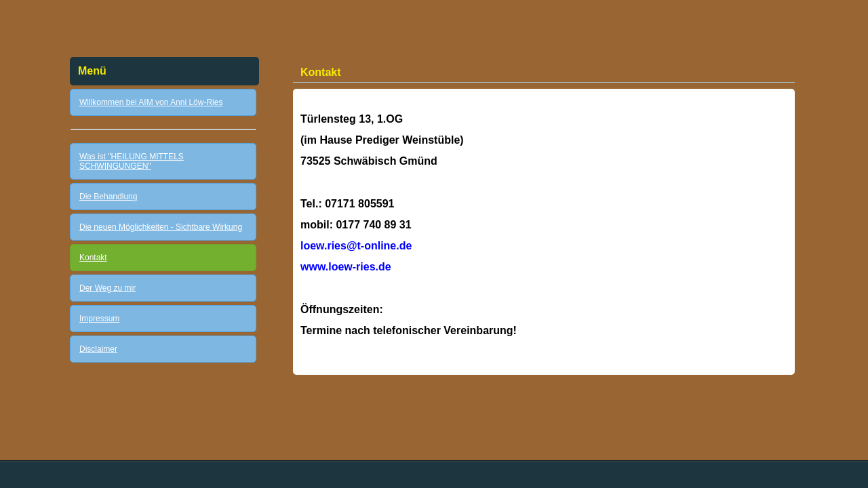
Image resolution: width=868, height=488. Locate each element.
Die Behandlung (108, 197)
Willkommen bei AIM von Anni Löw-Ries (151, 102)
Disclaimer (98, 349)
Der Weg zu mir (107, 288)
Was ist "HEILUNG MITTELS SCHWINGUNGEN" (132, 161)
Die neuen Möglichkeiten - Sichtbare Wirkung (161, 227)
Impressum (99, 319)
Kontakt (93, 258)
